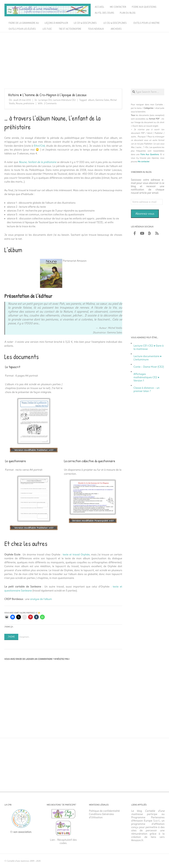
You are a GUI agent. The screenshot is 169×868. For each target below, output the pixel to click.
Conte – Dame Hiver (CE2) (149, 367)
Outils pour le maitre (146, 23)
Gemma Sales (102, 100)
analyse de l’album (41, 599)
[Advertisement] (84, 56)
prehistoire (29, 103)
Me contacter (118, 7)
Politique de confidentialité (104, 811)
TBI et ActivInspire (70, 29)
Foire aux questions (144, 7)
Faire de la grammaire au (24, 23)
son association (22, 832)
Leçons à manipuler (56, 23)
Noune (19, 103)
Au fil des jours (104, 13)
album (91, 100)
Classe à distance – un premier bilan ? (146, 389)
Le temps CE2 (45, 100)
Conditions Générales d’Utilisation (102, 816)
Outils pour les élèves (22, 29)
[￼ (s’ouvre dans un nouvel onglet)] (51, 261)
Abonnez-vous (145, 214)
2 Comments (50, 103)
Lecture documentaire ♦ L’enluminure (147, 358)
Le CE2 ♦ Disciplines (115, 23)
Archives (116, 29)
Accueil (100, 7)
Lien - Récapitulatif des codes (63, 841)
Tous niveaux (96, 29)
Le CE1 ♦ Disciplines (85, 23)
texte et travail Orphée (76, 555)
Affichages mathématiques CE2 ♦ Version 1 (146, 377)
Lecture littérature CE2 (64, 100)
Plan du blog (128, 13)
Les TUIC (47, 29)
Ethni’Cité (39, 146)
